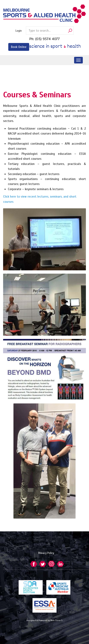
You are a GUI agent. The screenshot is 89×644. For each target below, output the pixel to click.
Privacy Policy (46, 553)
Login (19, 31)
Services (13, 75)
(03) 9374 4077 (48, 39)
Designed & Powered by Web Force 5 (44, 620)
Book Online (19, 47)
